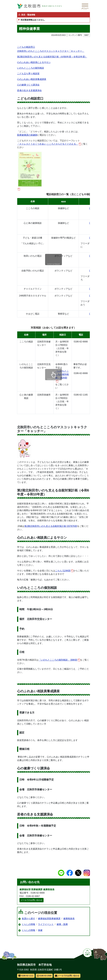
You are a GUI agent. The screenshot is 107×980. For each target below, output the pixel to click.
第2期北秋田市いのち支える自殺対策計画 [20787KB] (51, 526)
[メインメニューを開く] (85, 6)
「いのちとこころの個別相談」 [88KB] (59, 660)
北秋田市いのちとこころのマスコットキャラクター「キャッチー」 (51, 51)
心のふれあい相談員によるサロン (34, 62)
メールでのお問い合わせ (32, 900)
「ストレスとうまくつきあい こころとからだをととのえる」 (49, 144)
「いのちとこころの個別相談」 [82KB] (62, 376)
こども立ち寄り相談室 (28, 74)
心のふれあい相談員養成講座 (32, 79)
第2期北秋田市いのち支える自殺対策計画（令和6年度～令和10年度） (52, 57)
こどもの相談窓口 (26, 47)
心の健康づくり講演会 (28, 85)
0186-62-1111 (26, 976)
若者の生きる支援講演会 (29, 90)
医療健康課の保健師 (27, 135)
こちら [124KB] (64, 571)
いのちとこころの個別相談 (31, 68)
